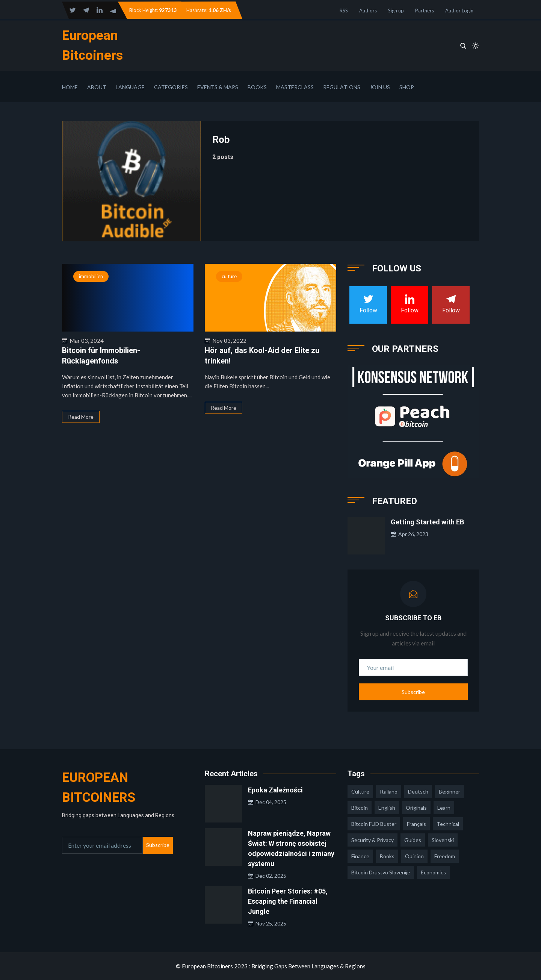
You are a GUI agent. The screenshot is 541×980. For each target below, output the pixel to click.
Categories (171, 87)
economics (433, 872)
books (387, 856)
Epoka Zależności (275, 790)
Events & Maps (218, 87)
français (416, 824)
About (97, 87)
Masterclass (295, 87)
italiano (389, 791)
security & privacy (373, 840)
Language (130, 87)
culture (229, 276)
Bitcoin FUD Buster (374, 824)
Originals (416, 808)
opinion (414, 856)
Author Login (459, 11)
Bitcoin (360, 808)
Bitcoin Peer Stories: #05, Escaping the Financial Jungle (288, 901)
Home (70, 87)
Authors (368, 11)
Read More (81, 417)
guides (413, 840)
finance (360, 856)
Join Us (380, 87)
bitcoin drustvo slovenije (381, 872)
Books (257, 87)
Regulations (342, 87)
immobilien (91, 276)
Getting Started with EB (427, 522)
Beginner (450, 791)
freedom (445, 856)
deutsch (418, 791)
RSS (344, 11)
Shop (407, 87)
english (387, 808)
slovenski (443, 840)
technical (448, 824)
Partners (425, 11)
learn (444, 808)
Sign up (396, 11)
